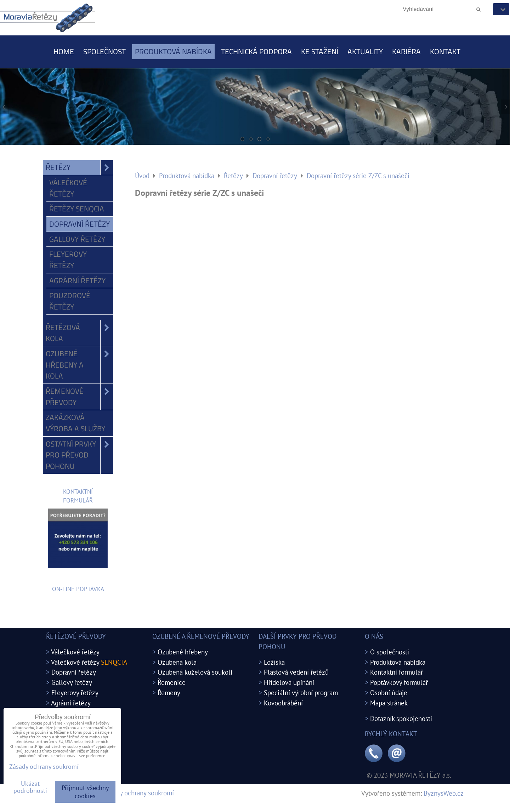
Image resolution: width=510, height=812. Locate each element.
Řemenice (172, 682)
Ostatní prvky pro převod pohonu (79, 455)
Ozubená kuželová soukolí (195, 672)
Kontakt (445, 51)
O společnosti (390, 652)
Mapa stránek (389, 703)
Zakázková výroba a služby (75, 423)
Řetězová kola (79, 333)
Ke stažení (320, 51)
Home (64, 51)
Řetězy (79, 167)
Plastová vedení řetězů (296, 672)
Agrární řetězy (77, 280)
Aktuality (365, 51)
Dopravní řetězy (80, 224)
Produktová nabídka (173, 51)
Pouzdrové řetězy (70, 301)
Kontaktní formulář (396, 672)
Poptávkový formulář (399, 682)
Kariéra (406, 51)
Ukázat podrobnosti (30, 787)
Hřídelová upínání (289, 682)
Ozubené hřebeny (183, 652)
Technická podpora (256, 51)
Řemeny (169, 692)
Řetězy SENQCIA (77, 209)
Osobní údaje (389, 692)
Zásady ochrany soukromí (139, 793)
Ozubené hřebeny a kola (79, 365)
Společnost (104, 51)
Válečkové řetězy (68, 188)
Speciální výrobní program (301, 692)
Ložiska (274, 662)
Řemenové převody (79, 397)
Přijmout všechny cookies (85, 792)
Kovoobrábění (283, 703)
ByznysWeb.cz (444, 793)
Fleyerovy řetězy (68, 260)
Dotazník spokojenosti (401, 718)
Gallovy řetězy (77, 239)
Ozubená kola (177, 662)
